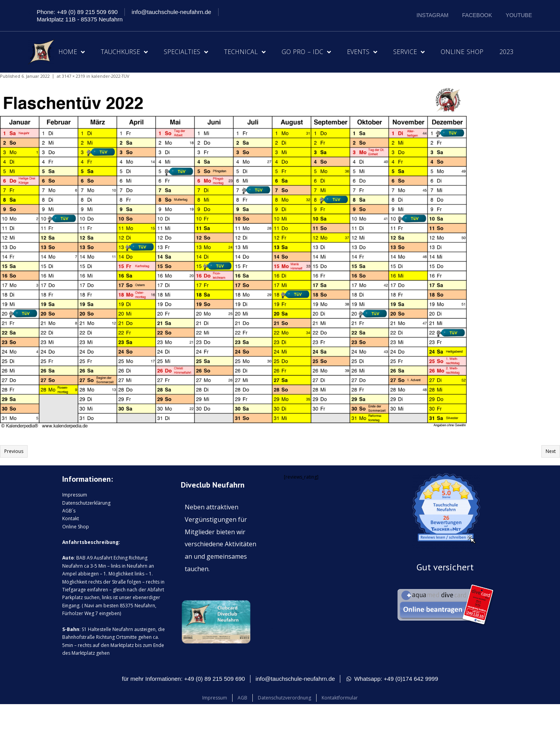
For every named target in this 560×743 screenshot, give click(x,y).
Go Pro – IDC (306, 52)
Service (409, 52)
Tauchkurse (124, 52)
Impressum (75, 495)
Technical (245, 52)
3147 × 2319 (73, 76)
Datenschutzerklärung (86, 503)
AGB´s (69, 511)
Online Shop (462, 52)
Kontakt (71, 518)
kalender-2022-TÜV (110, 76)
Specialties (186, 52)
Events (362, 52)
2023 (506, 52)
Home (72, 52)
